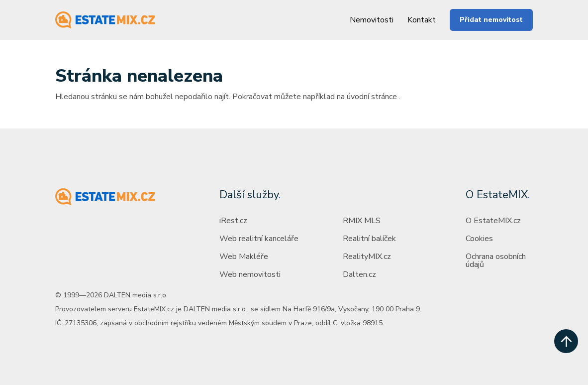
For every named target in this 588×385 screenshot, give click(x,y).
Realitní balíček (369, 239)
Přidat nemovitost (491, 20)
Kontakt (422, 20)
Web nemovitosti (250, 274)
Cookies (479, 239)
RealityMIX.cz (367, 257)
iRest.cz (233, 221)
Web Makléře (244, 257)
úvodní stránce (372, 97)
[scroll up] (566, 341)
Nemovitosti (372, 20)
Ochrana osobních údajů (496, 260)
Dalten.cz (359, 274)
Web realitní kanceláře (259, 239)
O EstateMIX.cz (493, 221)
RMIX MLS (362, 221)
